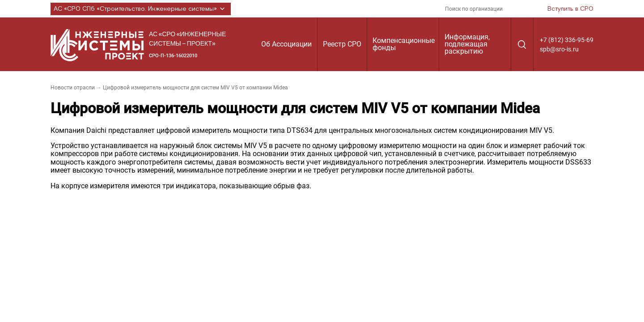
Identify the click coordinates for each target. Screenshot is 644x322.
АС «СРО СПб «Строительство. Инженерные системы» (141, 9)
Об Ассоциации (286, 44)
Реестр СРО (342, 44)
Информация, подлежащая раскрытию (467, 44)
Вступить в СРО (570, 9)
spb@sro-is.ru (559, 49)
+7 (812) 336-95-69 (567, 40)
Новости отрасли (73, 88)
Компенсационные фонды (404, 44)
